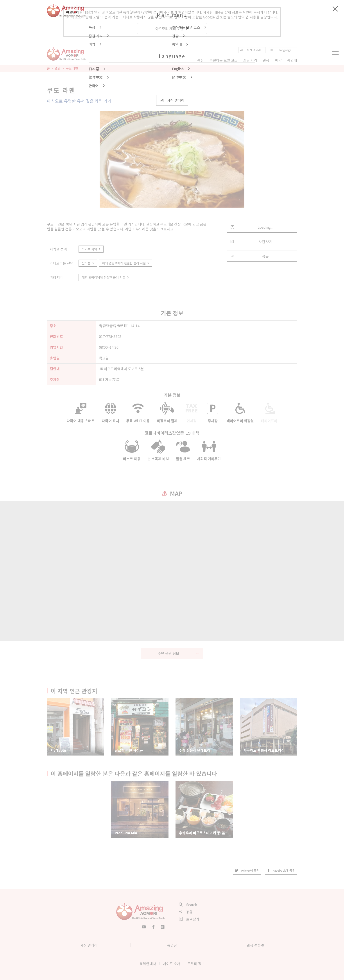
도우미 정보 (196, 964)
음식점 (88, 263)
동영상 (172, 945)
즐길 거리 (250, 60)
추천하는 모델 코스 (224, 60)
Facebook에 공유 (281, 870)
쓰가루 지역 (91, 249)
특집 (201, 60)
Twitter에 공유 (247, 870)
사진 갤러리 (89, 945)
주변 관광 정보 (178, 653)
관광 (58, 68)
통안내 (292, 60)
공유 (250, 256)
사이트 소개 (172, 964)
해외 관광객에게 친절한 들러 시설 (126, 263)
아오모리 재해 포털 (172, 29)
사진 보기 (252, 242)
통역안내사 (148, 964)
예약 (278, 60)
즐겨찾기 (189, 919)
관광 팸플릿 (255, 945)
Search (188, 905)
